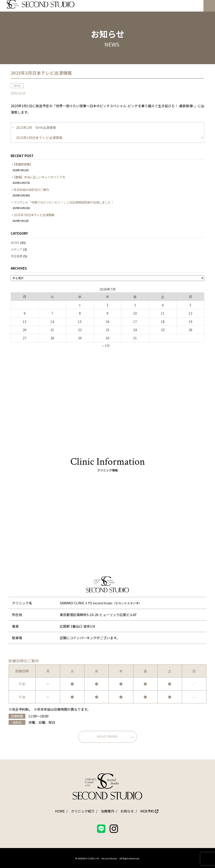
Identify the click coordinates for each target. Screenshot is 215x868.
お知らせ (127, 811)
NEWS (15, 243)
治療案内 (107, 811)
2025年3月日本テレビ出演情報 (39, 138)
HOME (60, 811)
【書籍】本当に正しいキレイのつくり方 (39, 177)
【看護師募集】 (23, 164)
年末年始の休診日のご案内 (31, 190)
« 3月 (106, 345)
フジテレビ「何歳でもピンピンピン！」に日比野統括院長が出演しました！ (64, 202)
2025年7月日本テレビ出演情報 (34, 215)
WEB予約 (149, 811)
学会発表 (17, 256)
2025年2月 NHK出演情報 (36, 127)
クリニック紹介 (83, 811)
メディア (16, 249)
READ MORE (116, 737)
